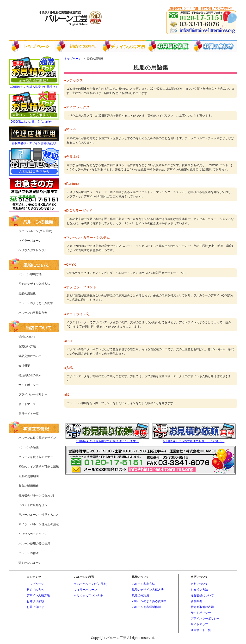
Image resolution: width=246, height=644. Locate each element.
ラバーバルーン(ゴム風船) (35, 231)
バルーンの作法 (29, 553)
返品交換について (30, 356)
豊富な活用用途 (29, 486)
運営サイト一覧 (29, 414)
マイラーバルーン (30, 241)
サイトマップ (27, 404)
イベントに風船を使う (33, 505)
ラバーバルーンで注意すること (39, 515)
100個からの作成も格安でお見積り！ (34, 87)
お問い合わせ (35, 607)
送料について (27, 337)
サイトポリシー (29, 385)
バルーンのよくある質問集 (36, 303)
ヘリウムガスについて (33, 534)
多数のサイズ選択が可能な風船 (39, 467)
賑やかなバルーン (30, 563)
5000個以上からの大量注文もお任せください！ (194, 441)
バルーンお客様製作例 (33, 313)
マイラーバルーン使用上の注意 (39, 524)
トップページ (35, 584)
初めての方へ (35, 590)
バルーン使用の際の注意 (34, 544)
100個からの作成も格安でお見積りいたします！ (107, 441)
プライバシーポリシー (33, 394)
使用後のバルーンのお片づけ (37, 495)
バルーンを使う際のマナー (36, 457)
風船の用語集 (27, 294)
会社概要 (24, 366)
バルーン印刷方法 (30, 274)
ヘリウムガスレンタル (33, 250)
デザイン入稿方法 (38, 595)
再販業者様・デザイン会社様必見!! (34, 143)
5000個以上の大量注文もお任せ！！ (34, 122)
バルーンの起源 (29, 447)
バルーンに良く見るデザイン (37, 438)
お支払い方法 (27, 346)
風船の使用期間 (29, 476)
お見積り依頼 (35, 601)
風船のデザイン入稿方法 (34, 284)
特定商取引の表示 (30, 375)
